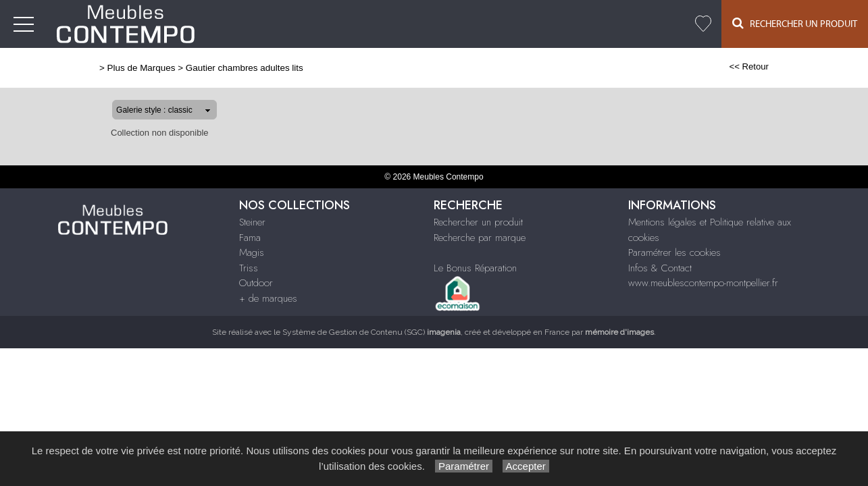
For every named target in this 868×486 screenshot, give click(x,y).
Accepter (526, 466)
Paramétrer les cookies (674, 252)
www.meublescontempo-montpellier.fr (703, 283)
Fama (470, 24)
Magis (506, 24)
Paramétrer (464, 466)
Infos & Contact (660, 268)
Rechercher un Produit (795, 23)
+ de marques (648, 24)
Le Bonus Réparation (475, 268)
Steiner (431, 24)
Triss (541, 24)
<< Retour (793, 66)
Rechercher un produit (478, 222)
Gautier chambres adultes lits (201, 68)
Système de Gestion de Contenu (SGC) (372, 332)
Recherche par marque (480, 238)
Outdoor (584, 24)
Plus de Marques (98, 68)
